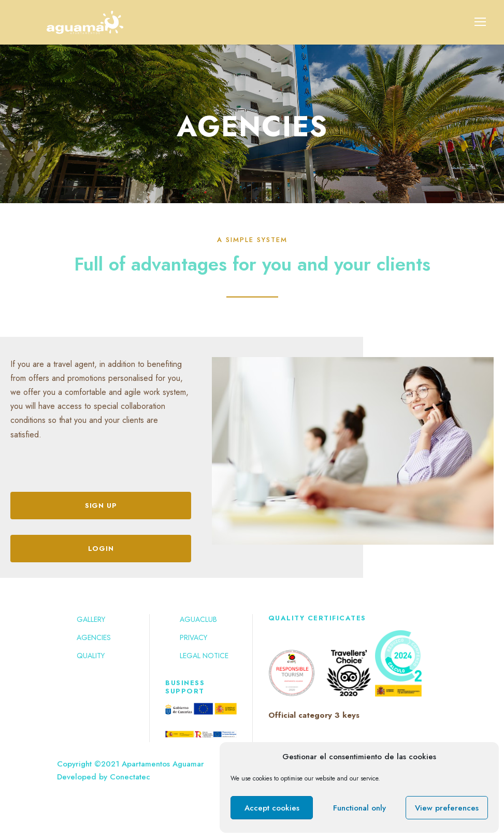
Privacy (193, 637)
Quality (91, 656)
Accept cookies (272, 808)
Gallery (91, 619)
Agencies (94, 637)
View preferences (447, 808)
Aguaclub (198, 619)
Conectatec (130, 777)
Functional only (359, 808)
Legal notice (204, 656)
